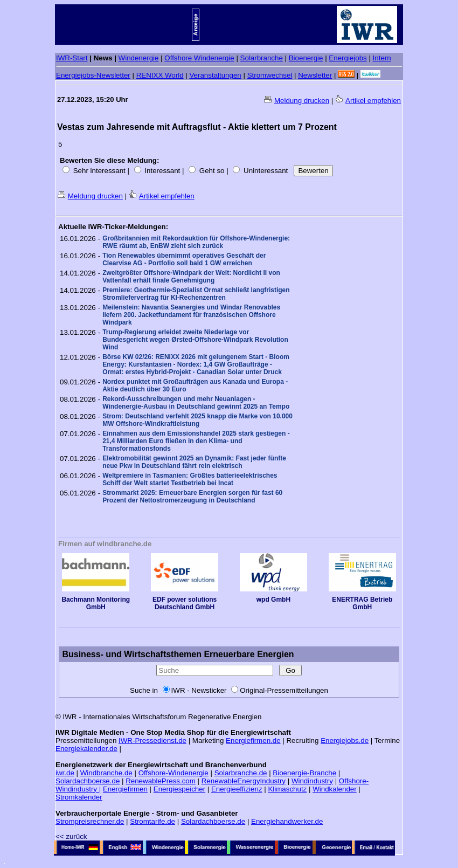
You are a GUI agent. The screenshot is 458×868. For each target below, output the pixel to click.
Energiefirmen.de (253, 740)
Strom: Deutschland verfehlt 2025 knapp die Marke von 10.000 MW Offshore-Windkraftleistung (197, 420)
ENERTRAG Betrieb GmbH (363, 600)
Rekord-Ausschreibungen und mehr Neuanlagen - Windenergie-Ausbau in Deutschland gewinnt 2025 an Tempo (196, 403)
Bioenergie (306, 58)
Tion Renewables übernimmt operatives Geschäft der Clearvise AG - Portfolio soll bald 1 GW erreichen (184, 259)
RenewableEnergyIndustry (244, 781)
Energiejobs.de (345, 740)
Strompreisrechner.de (90, 821)
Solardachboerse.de (88, 781)
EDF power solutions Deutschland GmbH (185, 600)
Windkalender (335, 789)
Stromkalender (79, 797)
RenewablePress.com (161, 781)
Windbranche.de (106, 773)
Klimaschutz (287, 789)
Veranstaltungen (215, 75)
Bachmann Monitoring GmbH (96, 600)
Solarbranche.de (241, 773)
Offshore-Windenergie (174, 773)
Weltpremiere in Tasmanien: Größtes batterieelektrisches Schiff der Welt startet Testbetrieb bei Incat (190, 479)
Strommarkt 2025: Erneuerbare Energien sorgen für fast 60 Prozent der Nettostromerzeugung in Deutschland (192, 497)
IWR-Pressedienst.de (152, 740)
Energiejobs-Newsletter (93, 75)
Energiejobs (348, 58)
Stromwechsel (270, 75)
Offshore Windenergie (199, 58)
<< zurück (71, 836)
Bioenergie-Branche (304, 773)
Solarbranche (262, 58)
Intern (382, 58)
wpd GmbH (274, 597)
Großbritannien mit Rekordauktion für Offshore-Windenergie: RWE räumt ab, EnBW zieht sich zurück (196, 242)
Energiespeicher (179, 789)
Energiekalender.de (86, 749)
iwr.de (65, 773)
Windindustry (312, 781)
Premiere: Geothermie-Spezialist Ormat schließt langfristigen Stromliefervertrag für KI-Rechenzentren (196, 294)
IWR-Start (72, 58)
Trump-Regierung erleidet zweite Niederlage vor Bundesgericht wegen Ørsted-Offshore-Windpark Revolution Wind (195, 340)
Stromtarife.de (152, 821)
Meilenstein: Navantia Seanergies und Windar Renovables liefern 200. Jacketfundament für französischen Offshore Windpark (191, 315)
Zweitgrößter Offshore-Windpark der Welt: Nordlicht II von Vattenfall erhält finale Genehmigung (191, 277)
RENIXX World (160, 75)
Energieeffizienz (237, 789)
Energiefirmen (125, 789)
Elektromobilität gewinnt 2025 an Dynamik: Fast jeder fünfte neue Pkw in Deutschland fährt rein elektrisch (194, 462)
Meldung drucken (302, 101)
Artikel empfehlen (373, 101)
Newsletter (315, 75)
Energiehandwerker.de (287, 821)
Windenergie (139, 58)
